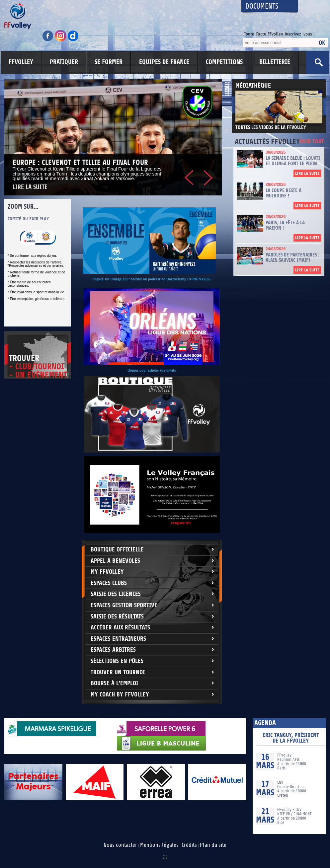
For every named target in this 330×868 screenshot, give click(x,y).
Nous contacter (120, 845)
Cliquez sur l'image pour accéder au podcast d (128, 279)
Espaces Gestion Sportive (124, 605)
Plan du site (213, 845)
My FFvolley (107, 572)
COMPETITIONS (224, 62)
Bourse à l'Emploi (114, 683)
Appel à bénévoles (115, 561)
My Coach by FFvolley (120, 695)
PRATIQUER (64, 62)
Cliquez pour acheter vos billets (152, 370)
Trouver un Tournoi (118, 672)
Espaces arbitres (113, 650)
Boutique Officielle (117, 550)
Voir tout (312, 142)
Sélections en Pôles (117, 661)
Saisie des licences (116, 594)
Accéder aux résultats (120, 628)
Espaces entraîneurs (118, 639)
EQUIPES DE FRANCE (164, 62)
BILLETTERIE (275, 62)
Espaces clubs (109, 583)
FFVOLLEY (21, 62)
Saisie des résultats (117, 617)
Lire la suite (30, 187)
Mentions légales (159, 845)
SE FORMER (109, 62)
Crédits (189, 845)
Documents (262, 6)
